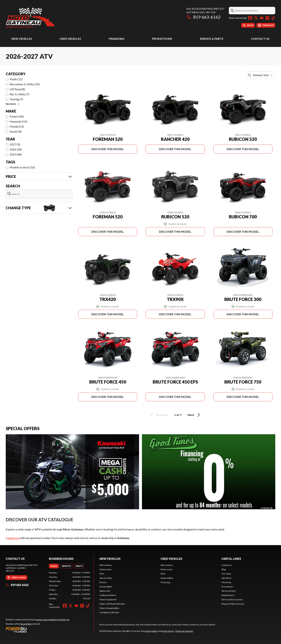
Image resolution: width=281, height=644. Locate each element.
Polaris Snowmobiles (109, 608)
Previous (159, 415)
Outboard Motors (108, 595)
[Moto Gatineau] (30, 17)
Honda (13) (17, 126)
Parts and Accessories (232, 599)
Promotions (162, 39)
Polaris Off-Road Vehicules (112, 604)
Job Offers (227, 578)
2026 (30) (16, 149)
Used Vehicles (70, 39)
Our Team (226, 574)
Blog (224, 569)
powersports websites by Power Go (53, 620)
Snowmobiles (106, 587)
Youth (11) (16, 79)
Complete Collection (109, 612)
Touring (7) (16, 99)
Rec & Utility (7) (19, 94)
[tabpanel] (69, 586)
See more (13, 104)
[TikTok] (273, 18)
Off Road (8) (17, 89)
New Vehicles (22, 39)
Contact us (12, 538)
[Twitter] (256, 18)
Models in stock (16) (22, 167)
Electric (103, 582)
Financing (117, 39)
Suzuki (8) (16, 131)
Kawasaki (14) (18, 121)
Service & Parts (212, 39)
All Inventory (106, 565)
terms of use (168, 631)
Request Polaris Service (233, 604)
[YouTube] (262, 18)
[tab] (54, 566)
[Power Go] (38, 630)
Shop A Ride (26, 624)
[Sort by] (261, 75)
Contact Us (260, 39)
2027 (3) (15, 144)
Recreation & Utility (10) (25, 84)
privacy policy (151, 631)
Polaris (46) (17, 116)
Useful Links (231, 559)
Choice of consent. (184, 631)
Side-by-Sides (106, 578)
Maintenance (228, 595)
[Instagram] (267, 18)
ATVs (102, 574)
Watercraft (105, 591)
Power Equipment (108, 599)
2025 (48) (16, 154)
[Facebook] (250, 18)
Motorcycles (106, 569)
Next (194, 415)
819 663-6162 (203, 17)
